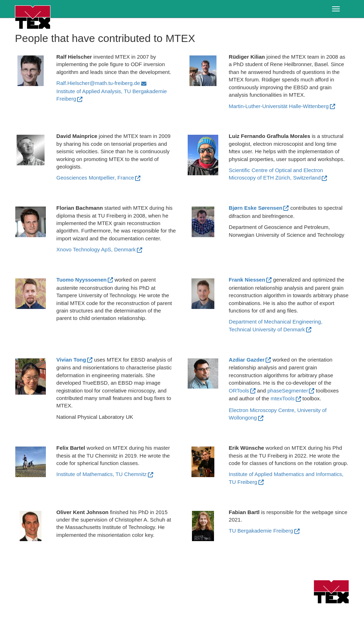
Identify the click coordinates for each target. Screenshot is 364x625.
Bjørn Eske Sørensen (256, 208)
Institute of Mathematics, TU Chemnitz (102, 474)
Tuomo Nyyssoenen (82, 280)
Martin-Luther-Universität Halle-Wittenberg (279, 106)
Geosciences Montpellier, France (95, 178)
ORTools (239, 391)
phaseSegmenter (288, 391)
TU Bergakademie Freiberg (261, 531)
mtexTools (283, 398)
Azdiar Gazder (247, 360)
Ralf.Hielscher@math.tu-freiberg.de (98, 83)
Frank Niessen (247, 280)
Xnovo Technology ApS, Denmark (96, 249)
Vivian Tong (71, 360)
